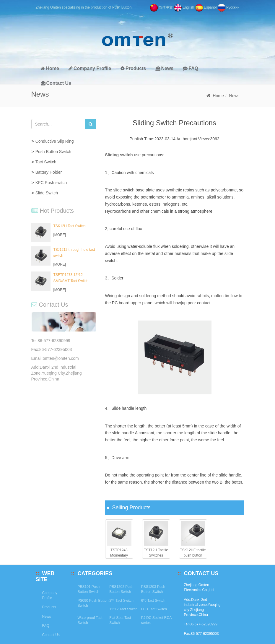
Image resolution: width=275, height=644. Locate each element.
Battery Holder (49, 172)
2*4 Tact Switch (121, 601)
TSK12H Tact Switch (70, 226)
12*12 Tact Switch (123, 609)
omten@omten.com (61, 358)
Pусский (229, 7)
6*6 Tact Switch (153, 601)
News (164, 68)
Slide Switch (47, 193)
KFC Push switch (51, 183)
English (184, 7)
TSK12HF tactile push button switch (193, 555)
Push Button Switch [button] (53, 152)
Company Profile (90, 68)
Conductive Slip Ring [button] (55, 141)
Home (50, 68)
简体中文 (161, 7)
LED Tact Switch (154, 609)
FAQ (191, 68)
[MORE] (60, 235)
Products (133, 68)
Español (206, 7)
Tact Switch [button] (46, 162)
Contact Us (56, 83)
